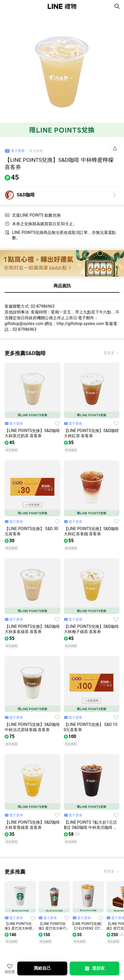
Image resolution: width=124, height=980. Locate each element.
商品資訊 (62, 286)
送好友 (94, 968)
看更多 (109, 353)
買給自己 (42, 968)
